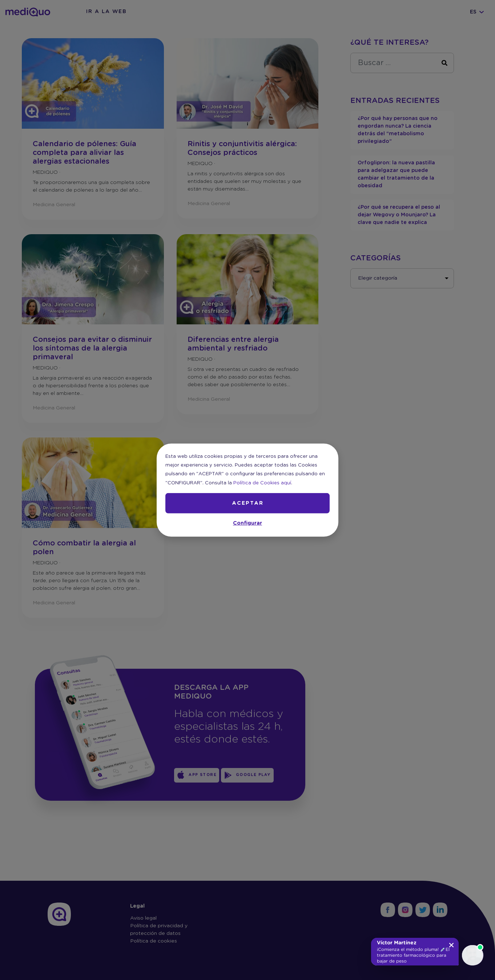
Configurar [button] (247, 523)
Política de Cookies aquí (262, 483)
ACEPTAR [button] (248, 503)
